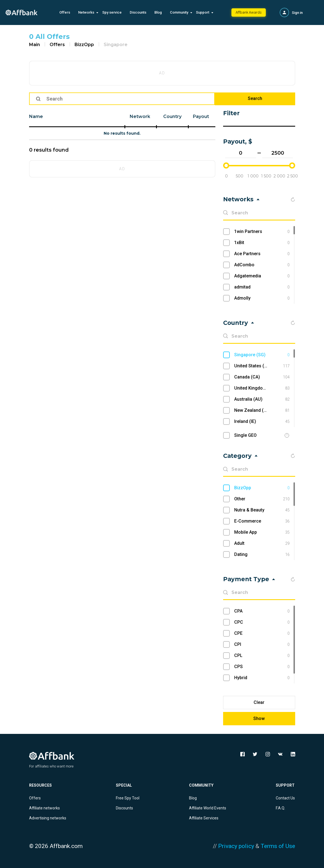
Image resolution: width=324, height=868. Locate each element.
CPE (262, 633)
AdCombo (262, 265)
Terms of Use (278, 846)
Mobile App (262, 532)
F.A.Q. (280, 808)
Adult (262, 543)
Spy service (112, 12)
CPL (262, 656)
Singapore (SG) (262, 355)
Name (36, 116)
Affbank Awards (249, 12)
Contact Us (285, 798)
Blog (158, 12)
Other (262, 499)
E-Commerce (262, 521)
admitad (262, 287)
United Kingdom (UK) (262, 388)
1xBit (262, 243)
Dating (262, 555)
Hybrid (262, 678)
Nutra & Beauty (262, 510)
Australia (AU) (262, 399)
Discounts (138, 12)
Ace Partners (262, 254)
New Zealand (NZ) (262, 410)
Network (140, 116)
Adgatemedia (262, 276)
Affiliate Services (204, 818)
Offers (65, 12)
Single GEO (245, 435)
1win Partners (262, 232)
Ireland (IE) (262, 422)
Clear (259, 702)
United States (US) (262, 366)
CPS (262, 667)
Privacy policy (236, 846)
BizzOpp (84, 45)
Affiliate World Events (208, 808)
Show (259, 718)
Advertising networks (48, 818)
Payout (201, 116)
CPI (262, 644)
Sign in (297, 13)
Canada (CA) (262, 377)
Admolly (262, 298)
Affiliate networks (44, 808)
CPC (262, 622)
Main (35, 45)
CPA (262, 611)
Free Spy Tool (128, 798)
